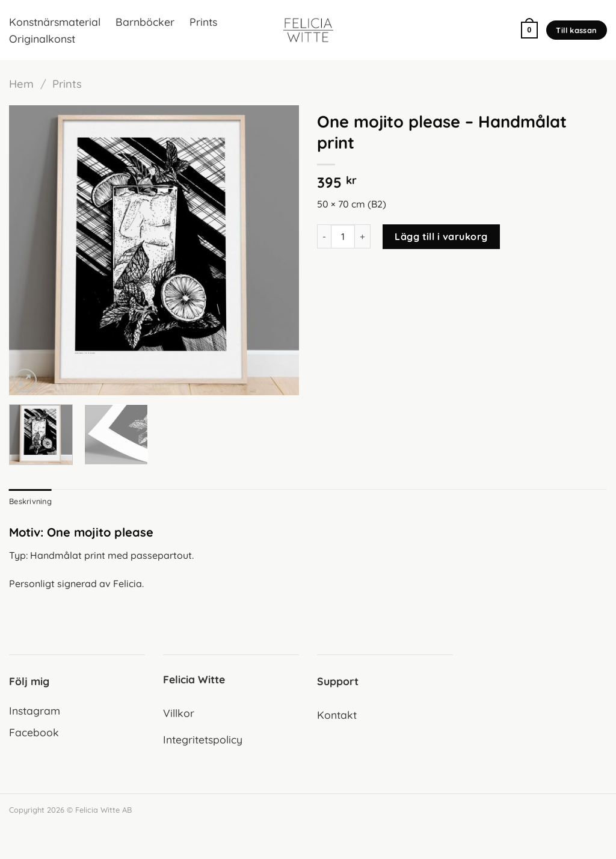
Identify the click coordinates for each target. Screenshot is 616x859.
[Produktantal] (343, 236)
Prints (203, 22)
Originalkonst (42, 38)
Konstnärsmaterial (55, 22)
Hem (21, 84)
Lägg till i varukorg (441, 236)
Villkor (179, 713)
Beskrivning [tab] (30, 501)
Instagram (35, 710)
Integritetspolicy (203, 739)
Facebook (34, 732)
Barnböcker (145, 22)
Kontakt (337, 715)
